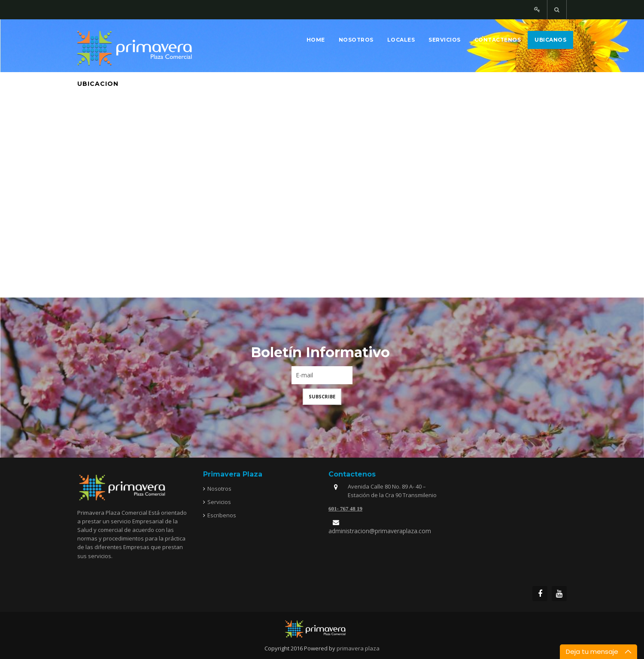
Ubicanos (550, 40)
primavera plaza (358, 648)
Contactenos (498, 40)
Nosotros (356, 40)
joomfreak (322, 629)
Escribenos (222, 515)
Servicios (445, 40)
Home (316, 40)
